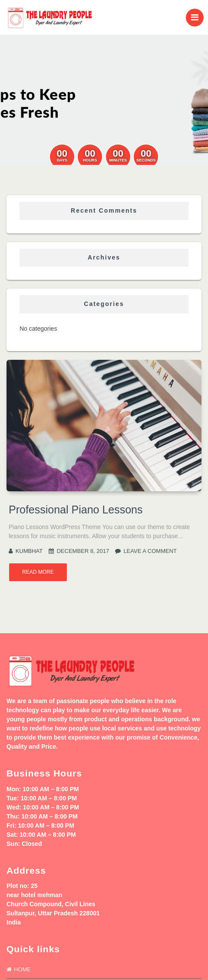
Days (62, 160)
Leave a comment (150, 551)
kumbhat (29, 551)
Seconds (146, 160)
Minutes (118, 160)
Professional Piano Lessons (76, 510)
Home (22, 969)
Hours (90, 160)
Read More (38, 572)
